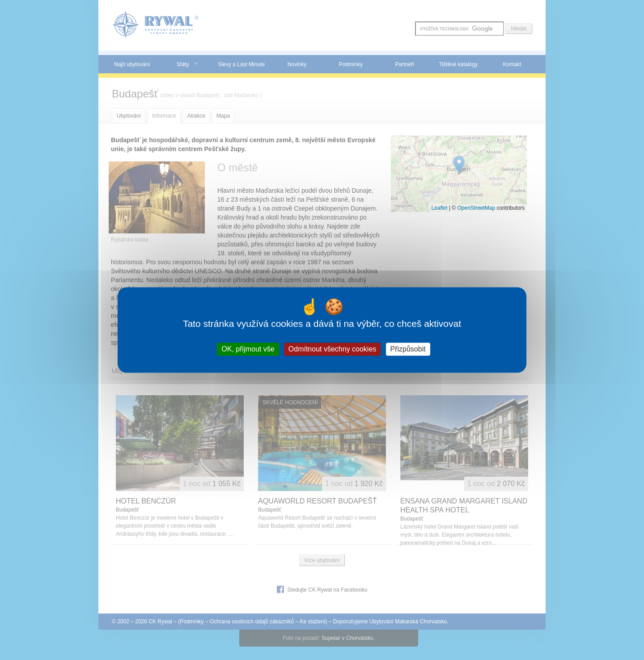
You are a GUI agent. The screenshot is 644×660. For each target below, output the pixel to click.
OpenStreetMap (476, 208)
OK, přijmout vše (248, 349)
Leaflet (439, 208)
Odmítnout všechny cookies (333, 349)
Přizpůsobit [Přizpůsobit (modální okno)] (408, 349)
